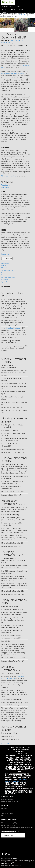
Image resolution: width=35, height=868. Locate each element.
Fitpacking (4, 809)
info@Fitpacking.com (7, 799)
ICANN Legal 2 (9, 864)
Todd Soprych (6, 185)
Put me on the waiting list (13, 42)
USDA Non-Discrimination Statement (17, 780)
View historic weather (9, 176)
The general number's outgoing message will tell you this (17, 828)
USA (3, 816)
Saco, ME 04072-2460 (7, 813)
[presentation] (16, 845)
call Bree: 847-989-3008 (8, 825)
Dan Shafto (5, 187)
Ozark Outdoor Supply (13, 328)
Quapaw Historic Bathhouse (13, 677)
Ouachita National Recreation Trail (13, 74)
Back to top (5, 254)
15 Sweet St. (5, 811)
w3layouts (16, 858)
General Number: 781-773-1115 (10, 802)
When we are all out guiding (9, 823)
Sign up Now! (5, 282)
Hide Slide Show (23, 15)
